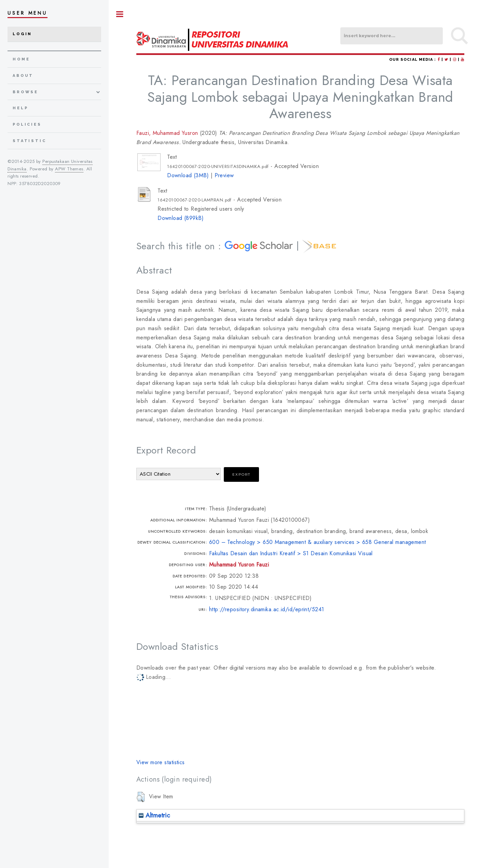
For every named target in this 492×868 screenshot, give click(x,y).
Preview (224, 175)
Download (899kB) (181, 218)
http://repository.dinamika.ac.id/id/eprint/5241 (267, 609)
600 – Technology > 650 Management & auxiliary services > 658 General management (318, 542)
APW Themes (69, 169)
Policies (27, 124)
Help (20, 108)
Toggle (120, 14)
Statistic (30, 141)
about (23, 76)
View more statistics (161, 762)
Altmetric (154, 815)
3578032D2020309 (40, 184)
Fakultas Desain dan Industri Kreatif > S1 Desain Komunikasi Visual (291, 553)
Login (22, 34)
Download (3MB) (188, 175)
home (21, 59)
